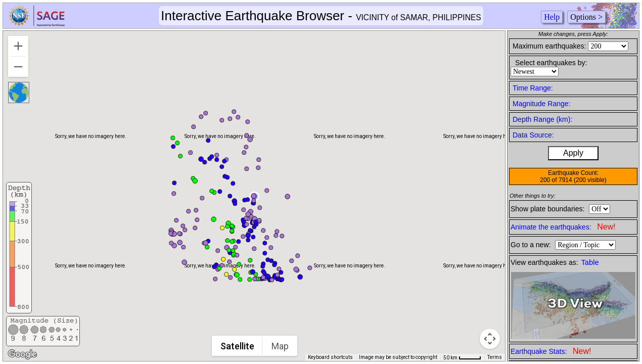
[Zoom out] (18, 67)
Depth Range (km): (542, 119)
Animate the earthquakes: (563, 227)
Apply (573, 153)
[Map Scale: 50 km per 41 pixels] (462, 357)
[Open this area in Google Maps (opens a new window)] (22, 354)
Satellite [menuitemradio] (237, 346)
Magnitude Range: (541, 104)
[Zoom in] (18, 46)
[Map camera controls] (490, 339)
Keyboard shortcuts (330, 357)
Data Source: (533, 135)
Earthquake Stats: (551, 351)
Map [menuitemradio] (280, 346)
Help (552, 17)
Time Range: (533, 88)
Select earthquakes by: (551, 63)
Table (590, 262)
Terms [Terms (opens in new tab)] (495, 357)
